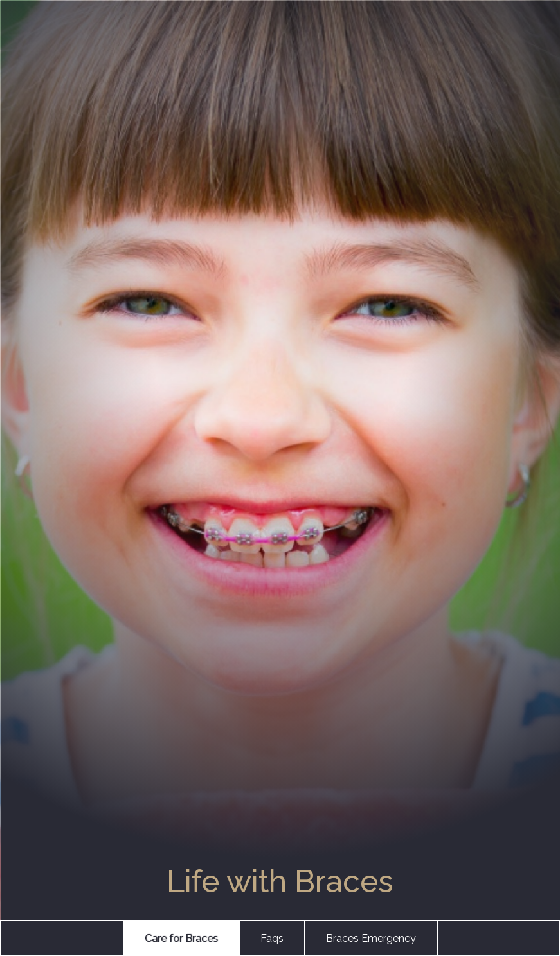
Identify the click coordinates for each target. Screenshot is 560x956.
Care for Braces (181, 938)
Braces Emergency (371, 938)
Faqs (272, 938)
